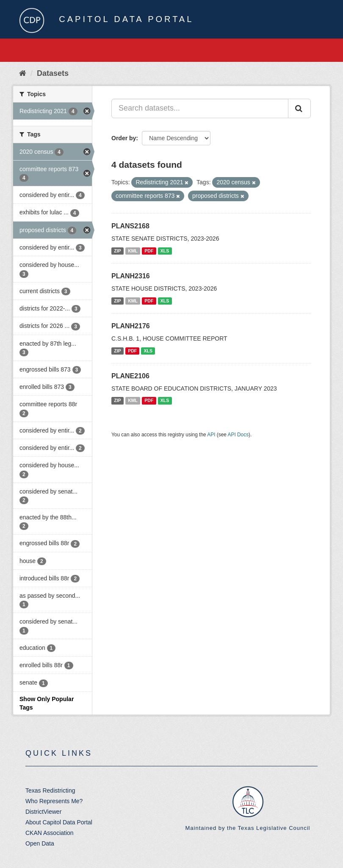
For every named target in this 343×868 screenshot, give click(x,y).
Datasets (53, 73)
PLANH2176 (131, 326)
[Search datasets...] (200, 108)
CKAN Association (50, 833)
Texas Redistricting (50, 790)
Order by (124, 138)
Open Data (40, 843)
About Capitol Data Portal (59, 822)
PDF (149, 251)
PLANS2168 (130, 226)
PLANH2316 (131, 276)
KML (133, 251)
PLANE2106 (130, 376)
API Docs (238, 435)
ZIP (117, 251)
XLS (165, 251)
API (211, 435)
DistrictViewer (43, 812)
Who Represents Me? (54, 801)
